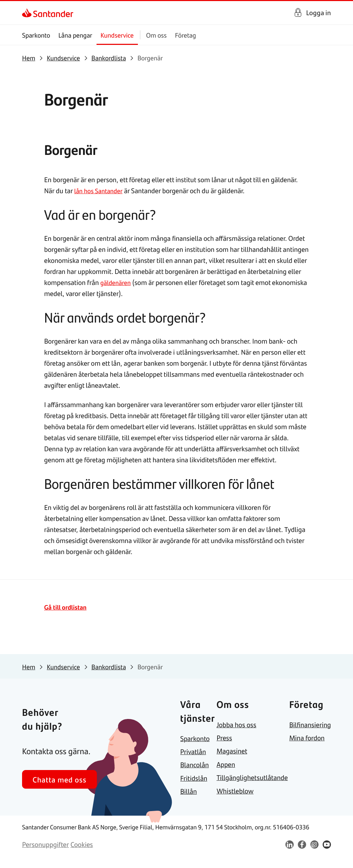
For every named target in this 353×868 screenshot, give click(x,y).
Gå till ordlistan (67, 607)
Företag (186, 35)
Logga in (319, 13)
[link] (28, 13)
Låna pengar (75, 35)
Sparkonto (36, 35)
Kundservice (117, 35)
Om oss (157, 35)
